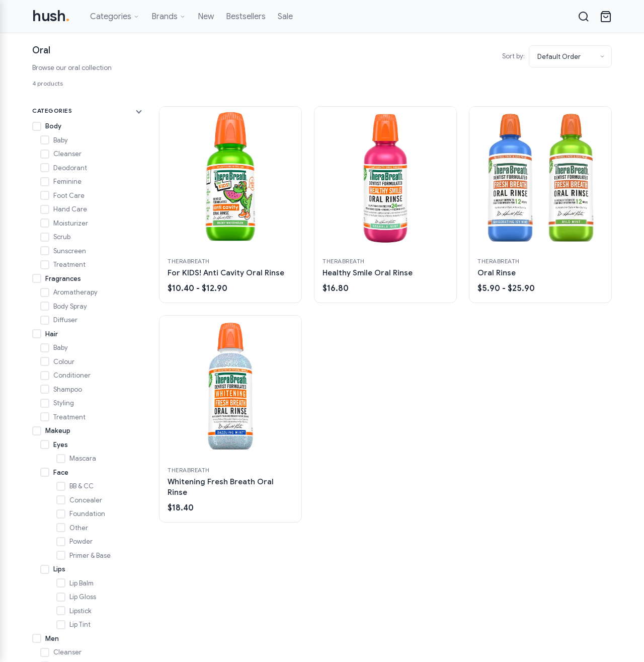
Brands (169, 17)
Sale (285, 17)
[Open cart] (606, 17)
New (206, 17)
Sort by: (513, 56)
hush (51, 16)
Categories (115, 17)
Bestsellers (246, 17)
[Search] (584, 17)
